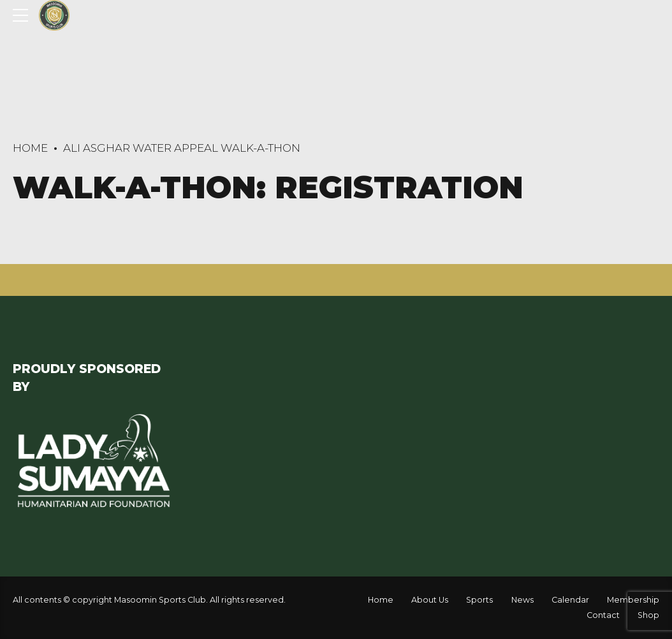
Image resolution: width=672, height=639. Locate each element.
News (522, 600)
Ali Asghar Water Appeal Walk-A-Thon (182, 148)
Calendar (570, 600)
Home (30, 148)
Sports (479, 600)
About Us (430, 600)
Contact (603, 615)
